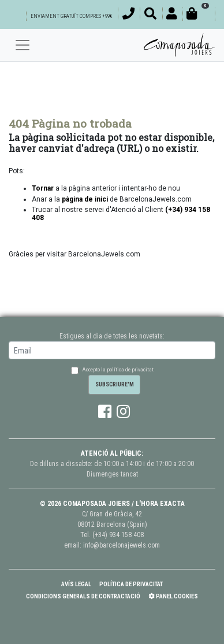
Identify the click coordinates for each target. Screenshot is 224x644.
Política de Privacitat (131, 584)
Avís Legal (76, 584)
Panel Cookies (173, 596)
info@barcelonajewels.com (122, 545)
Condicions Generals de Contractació (83, 596)
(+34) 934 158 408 (118, 535)
